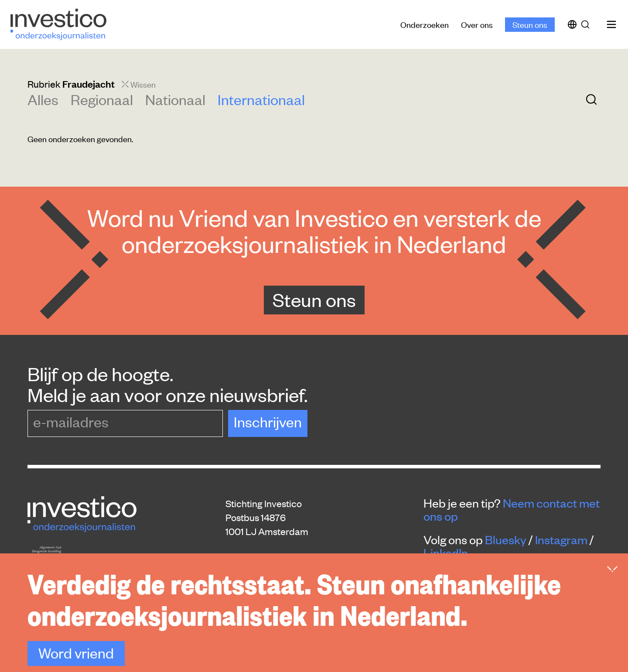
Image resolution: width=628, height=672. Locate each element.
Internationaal (261, 99)
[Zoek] (587, 24)
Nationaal (175, 99)
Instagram (561, 539)
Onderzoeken (425, 24)
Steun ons (530, 24)
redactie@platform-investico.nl (290, 572)
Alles (43, 99)
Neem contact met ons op (512, 509)
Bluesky (506, 539)
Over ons (477, 24)
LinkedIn (446, 553)
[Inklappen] (612, 593)
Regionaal (102, 99)
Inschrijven (268, 421)
